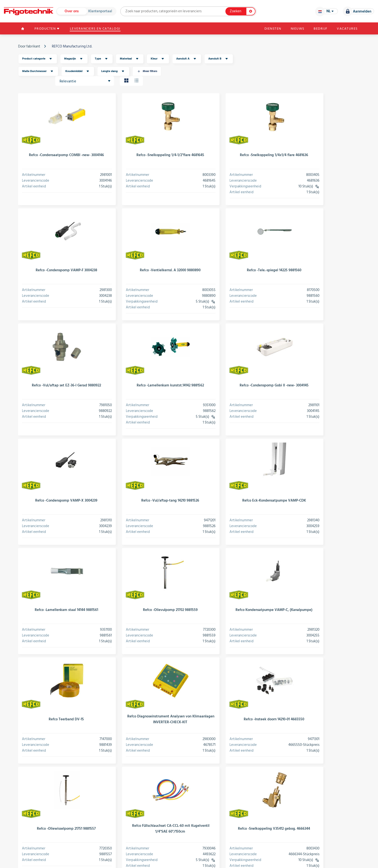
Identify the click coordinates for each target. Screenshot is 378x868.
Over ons (73, 11)
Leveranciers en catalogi (98, 29)
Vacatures (346, 29)
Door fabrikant (30, 47)
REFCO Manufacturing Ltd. (73, 47)
